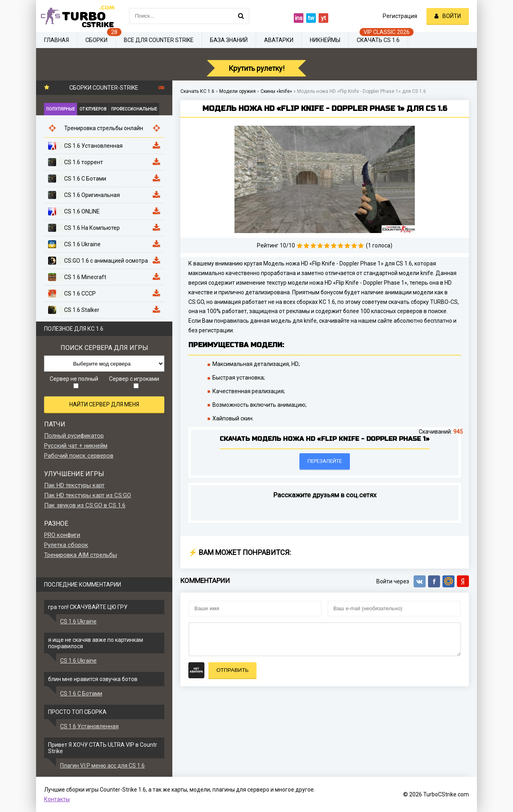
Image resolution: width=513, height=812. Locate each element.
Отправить (232, 670)
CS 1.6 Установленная (89, 726)
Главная (57, 40)
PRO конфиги (62, 535)
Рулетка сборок (66, 545)
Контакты (57, 799)
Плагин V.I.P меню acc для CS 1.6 (102, 766)
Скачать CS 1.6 (378, 40)
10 (361, 246)
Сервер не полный (74, 382)
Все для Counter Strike (159, 40)
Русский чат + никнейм (76, 446)
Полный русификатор (74, 436)
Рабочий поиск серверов (79, 456)
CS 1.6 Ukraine (78, 621)
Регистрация (400, 16)
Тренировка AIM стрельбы (81, 555)
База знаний (229, 40)
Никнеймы (325, 40)
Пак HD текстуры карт (74, 485)
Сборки (96, 40)
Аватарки (279, 40)
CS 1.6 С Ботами (81, 693)
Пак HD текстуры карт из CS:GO (88, 495)
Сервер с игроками (134, 382)
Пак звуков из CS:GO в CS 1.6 (85, 505)
